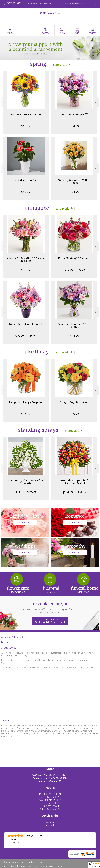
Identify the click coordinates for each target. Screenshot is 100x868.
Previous (4, 102)
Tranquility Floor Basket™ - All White (26, 482)
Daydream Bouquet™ (74, 114)
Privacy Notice (25, 866)
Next (96, 102)
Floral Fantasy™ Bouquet (74, 258)
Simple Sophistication (74, 402)
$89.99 (26, 270)
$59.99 (74, 414)
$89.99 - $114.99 (26, 336)
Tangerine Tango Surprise (26, 402)
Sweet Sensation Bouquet (26, 324)
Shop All (60, 65)
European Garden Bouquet (26, 114)
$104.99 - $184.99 (74, 492)
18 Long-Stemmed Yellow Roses (74, 181)
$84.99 (74, 126)
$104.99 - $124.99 (26, 492)
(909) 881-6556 (14, 3)
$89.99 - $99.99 (74, 270)
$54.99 (26, 414)
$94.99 (74, 192)
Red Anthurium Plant (26, 180)
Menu (10, 33)
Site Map (60, 866)
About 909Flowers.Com (14, 637)
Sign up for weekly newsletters (50, 621)
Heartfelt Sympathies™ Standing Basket (74, 482)
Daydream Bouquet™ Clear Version (74, 325)
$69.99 (26, 126)
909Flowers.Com (50, 13)
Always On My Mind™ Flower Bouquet (26, 260)
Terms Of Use (10, 866)
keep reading (8, 642)
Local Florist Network (44, 866)
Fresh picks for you (50, 608)
